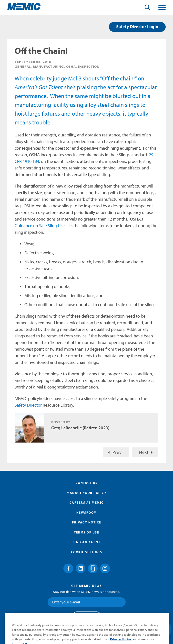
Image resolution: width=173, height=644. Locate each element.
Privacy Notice (87, 522)
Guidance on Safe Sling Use (40, 226)
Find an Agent (87, 542)
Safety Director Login (137, 27)
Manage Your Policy (86, 493)
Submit (87, 616)
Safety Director (28, 405)
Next (144, 452)
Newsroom (87, 512)
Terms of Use (86, 532)
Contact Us (87, 483)
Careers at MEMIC (87, 502)
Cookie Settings (87, 552)
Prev (117, 452)
